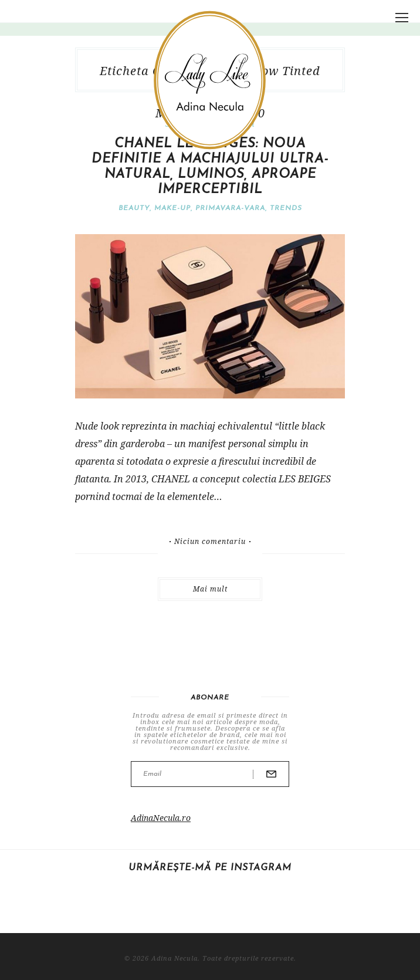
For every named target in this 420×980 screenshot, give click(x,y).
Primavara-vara (230, 208)
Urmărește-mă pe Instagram (210, 868)
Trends (286, 208)
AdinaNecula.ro (161, 818)
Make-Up (172, 208)
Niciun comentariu (210, 542)
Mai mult (210, 589)
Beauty (134, 208)
